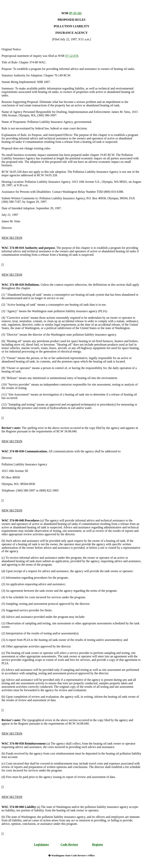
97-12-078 (72, 56)
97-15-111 (75, 13)
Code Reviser (69, 844)
